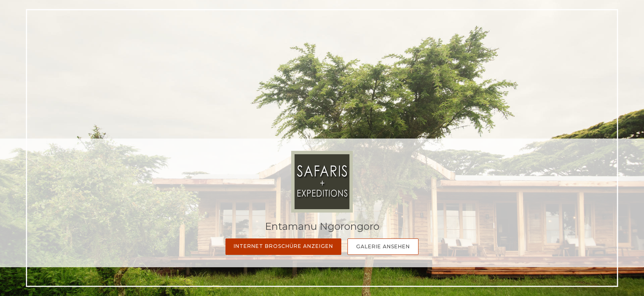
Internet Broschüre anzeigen (283, 246)
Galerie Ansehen (383, 246)
